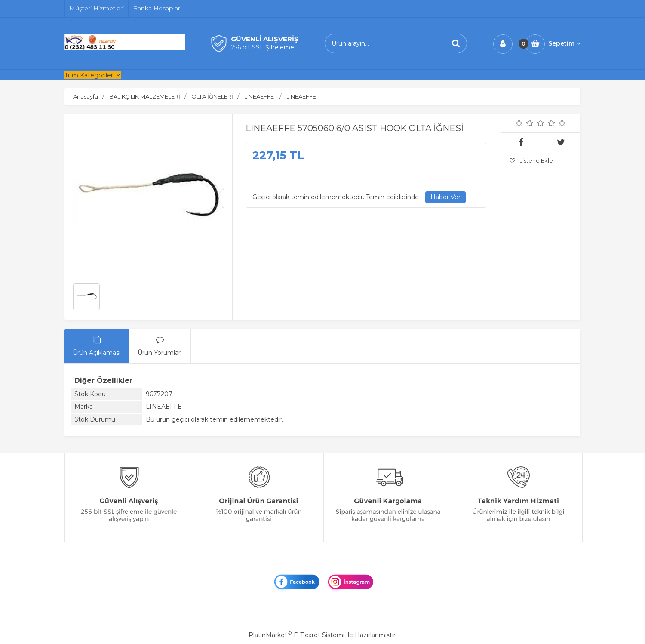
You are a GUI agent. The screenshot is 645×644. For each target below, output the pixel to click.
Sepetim (564, 43)
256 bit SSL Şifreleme (263, 47)
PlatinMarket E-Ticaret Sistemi (296, 635)
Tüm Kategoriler (89, 75)
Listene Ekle (531, 160)
